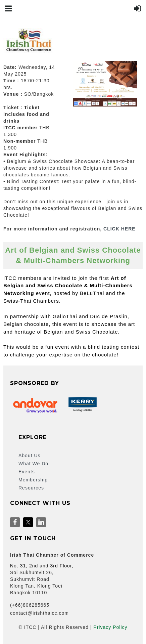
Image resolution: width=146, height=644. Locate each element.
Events (27, 472)
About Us (30, 456)
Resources (31, 488)
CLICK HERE (119, 229)
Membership (33, 480)
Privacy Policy (110, 627)
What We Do (33, 464)
